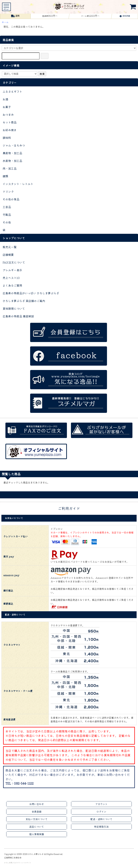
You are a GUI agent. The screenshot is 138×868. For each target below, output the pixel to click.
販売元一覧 (10, 247)
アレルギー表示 (12, 270)
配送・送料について (101, 819)
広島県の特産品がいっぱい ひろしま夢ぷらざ (31, 293)
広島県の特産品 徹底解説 (18, 316)
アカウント (101, 804)
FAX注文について (14, 262)
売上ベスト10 (11, 278)
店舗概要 (8, 255)
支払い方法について (37, 819)
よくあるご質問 (12, 285)
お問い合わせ (37, 804)
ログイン (101, 812)
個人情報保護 (37, 834)
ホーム (5, 22)
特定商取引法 (101, 827)
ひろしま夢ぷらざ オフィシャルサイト (18, 863)
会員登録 (37, 812)
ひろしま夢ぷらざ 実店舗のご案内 (24, 301)
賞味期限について (14, 308)
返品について (37, 827)
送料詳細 (125, 16)
